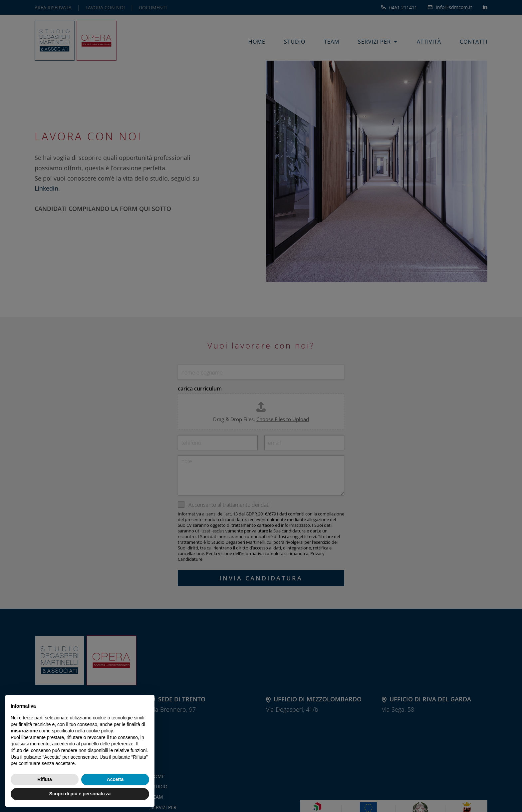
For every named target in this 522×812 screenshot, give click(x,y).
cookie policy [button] (99, 731)
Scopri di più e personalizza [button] (80, 794)
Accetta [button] (115, 779)
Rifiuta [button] (45, 779)
